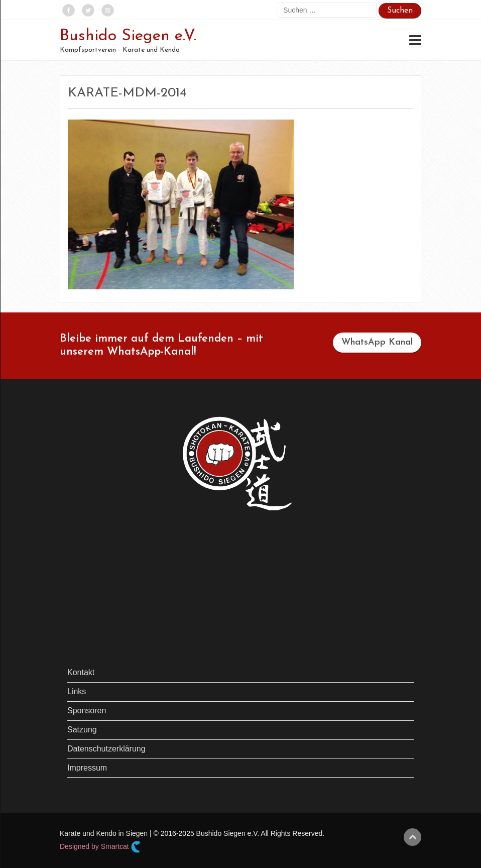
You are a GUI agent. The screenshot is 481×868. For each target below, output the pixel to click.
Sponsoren (87, 711)
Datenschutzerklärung (106, 749)
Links (77, 691)
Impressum (87, 768)
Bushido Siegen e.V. (128, 36)
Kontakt (81, 672)
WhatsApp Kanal (377, 342)
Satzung (82, 730)
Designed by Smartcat (100, 847)
